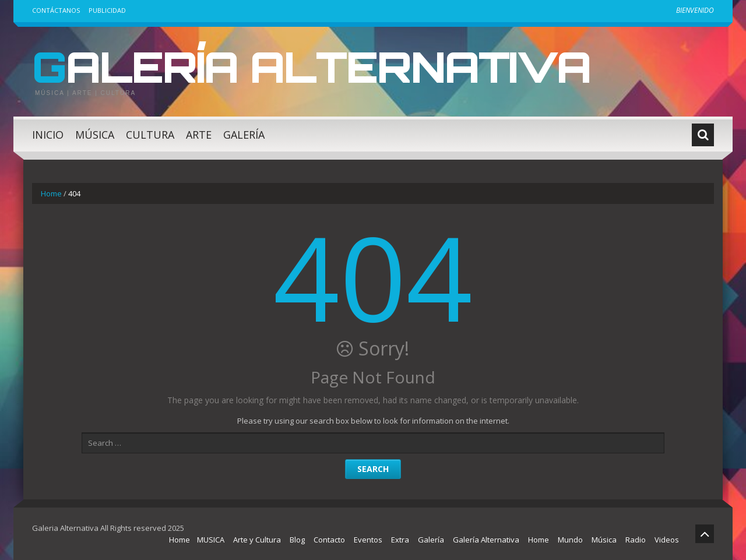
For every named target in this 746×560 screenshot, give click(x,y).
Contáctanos (56, 10)
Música (95, 135)
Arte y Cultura (257, 540)
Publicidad (107, 10)
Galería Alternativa (311, 66)
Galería (244, 135)
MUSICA (211, 540)
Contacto (329, 540)
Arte (199, 135)
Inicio (48, 135)
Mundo (570, 540)
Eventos (368, 540)
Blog (297, 540)
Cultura (150, 135)
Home (51, 193)
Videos (667, 540)
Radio (636, 540)
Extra (400, 540)
